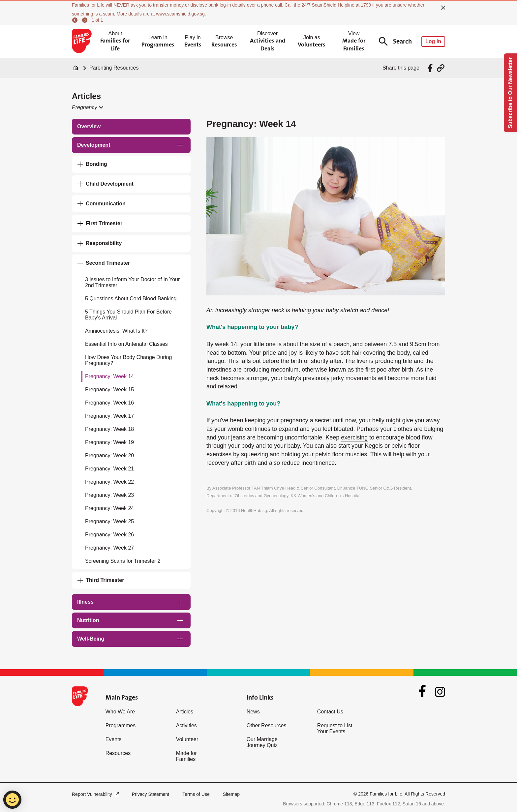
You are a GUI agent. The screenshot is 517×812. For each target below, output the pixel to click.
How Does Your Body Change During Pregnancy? (128, 360)
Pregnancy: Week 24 (109, 508)
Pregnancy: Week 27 (109, 548)
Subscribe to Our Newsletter (510, 93)
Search (395, 41)
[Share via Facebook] (431, 68)
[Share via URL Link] (441, 68)
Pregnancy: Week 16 (109, 403)
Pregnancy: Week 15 (109, 390)
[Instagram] (440, 692)
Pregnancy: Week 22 (109, 482)
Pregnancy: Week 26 (109, 535)
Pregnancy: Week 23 (109, 495)
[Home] (76, 68)
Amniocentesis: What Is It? (116, 331)
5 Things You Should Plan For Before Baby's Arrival (128, 315)
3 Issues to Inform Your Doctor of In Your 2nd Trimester (132, 282)
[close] (443, 8)
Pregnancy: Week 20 (109, 455)
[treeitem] (131, 127)
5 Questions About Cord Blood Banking (131, 299)
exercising (354, 437)
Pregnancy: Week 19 (109, 442)
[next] (86, 20)
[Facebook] (422, 692)
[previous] (76, 20)
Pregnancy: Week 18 (109, 429)
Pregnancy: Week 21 (109, 469)
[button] (87, 107)
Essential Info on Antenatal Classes (126, 344)
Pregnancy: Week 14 (109, 376)
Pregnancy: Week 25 (109, 521)
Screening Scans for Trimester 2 (123, 561)
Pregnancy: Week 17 (109, 416)
